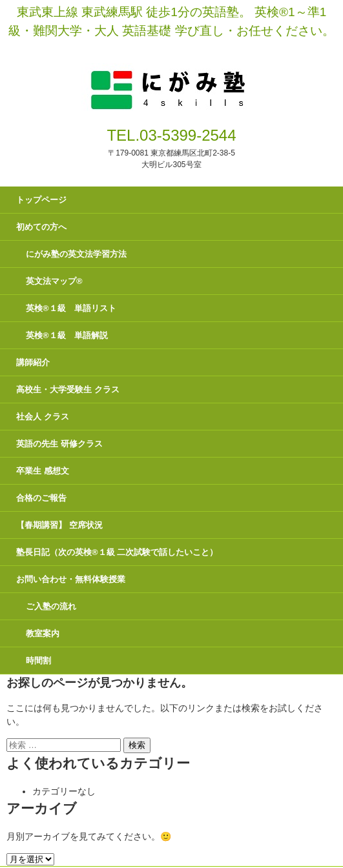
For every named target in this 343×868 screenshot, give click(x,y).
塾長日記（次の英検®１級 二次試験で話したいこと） (117, 552)
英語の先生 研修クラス (59, 444)
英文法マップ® (54, 281)
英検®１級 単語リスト (71, 308)
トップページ (41, 200)
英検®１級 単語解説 (67, 335)
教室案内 (43, 633)
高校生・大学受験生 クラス (68, 389)
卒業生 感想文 (43, 471)
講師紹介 (33, 362)
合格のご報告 (41, 498)
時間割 (38, 661)
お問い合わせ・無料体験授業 (71, 579)
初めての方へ (41, 227)
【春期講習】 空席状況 (59, 525)
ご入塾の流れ (51, 606)
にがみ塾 (171, 75)
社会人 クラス (43, 417)
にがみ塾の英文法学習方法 (76, 254)
